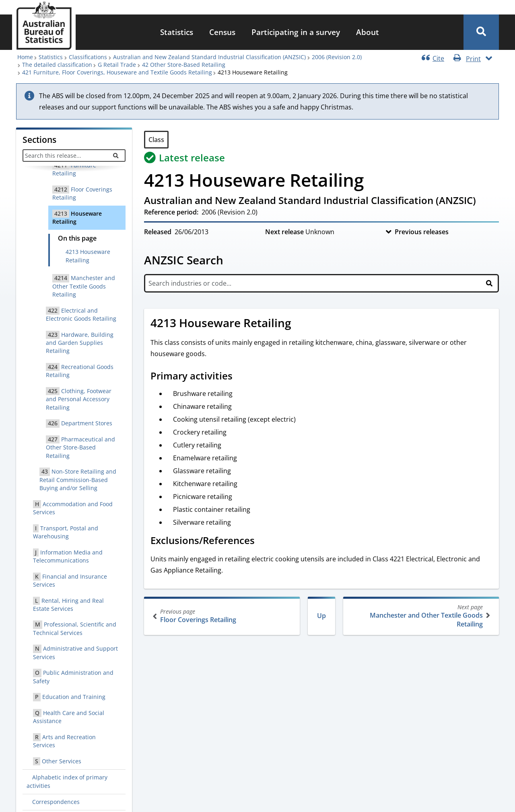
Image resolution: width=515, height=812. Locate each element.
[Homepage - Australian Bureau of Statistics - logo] (44, 26)
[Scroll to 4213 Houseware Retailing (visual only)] (300, 324)
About (368, 32)
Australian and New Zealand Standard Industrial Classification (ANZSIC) (209, 57)
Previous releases (422, 232)
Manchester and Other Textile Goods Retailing (420, 616)
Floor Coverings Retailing (223, 616)
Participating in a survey (296, 32)
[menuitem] (177, 32)
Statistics (177, 32)
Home (25, 57)
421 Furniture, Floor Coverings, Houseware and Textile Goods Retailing (117, 72)
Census (222, 32)
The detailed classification (57, 65)
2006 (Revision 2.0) (337, 57)
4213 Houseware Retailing (88, 256)
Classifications (88, 57)
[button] (481, 32)
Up (321, 616)
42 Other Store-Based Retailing (184, 65)
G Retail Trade (117, 65)
